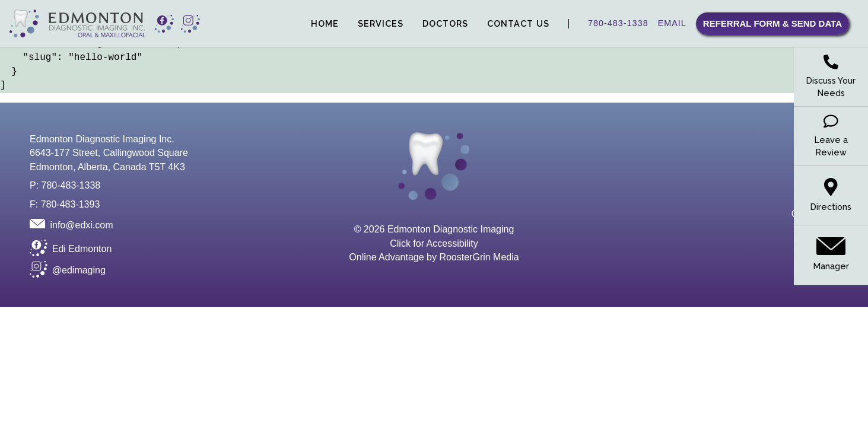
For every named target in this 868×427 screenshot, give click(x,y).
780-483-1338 (618, 23)
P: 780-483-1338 (65, 185)
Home (325, 23)
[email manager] (831, 255)
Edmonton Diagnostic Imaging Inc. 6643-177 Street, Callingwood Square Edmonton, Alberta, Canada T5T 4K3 (109, 153)
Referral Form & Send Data (772, 23)
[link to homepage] (77, 23)
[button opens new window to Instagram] (190, 24)
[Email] (71, 224)
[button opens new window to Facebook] (164, 24)
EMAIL (672, 23)
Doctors (445, 23)
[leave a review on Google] (831, 136)
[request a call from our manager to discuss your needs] (831, 77)
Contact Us (518, 23)
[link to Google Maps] (831, 196)
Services (381, 23)
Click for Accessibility (434, 243)
